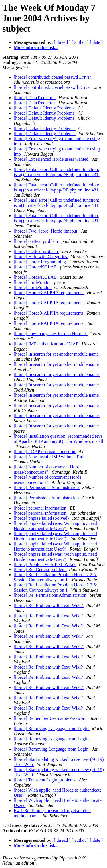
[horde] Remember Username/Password (51, 718)
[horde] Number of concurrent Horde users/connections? (48, 469)
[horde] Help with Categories (41, 257)
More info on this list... (36, 47)
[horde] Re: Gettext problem (40, 570)
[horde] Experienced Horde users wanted (52, 159)
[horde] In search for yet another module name (57, 354)
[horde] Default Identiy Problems (45, 108)
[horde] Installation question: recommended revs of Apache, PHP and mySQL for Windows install (58, 439)
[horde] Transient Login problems (45, 780)
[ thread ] (62, 42)
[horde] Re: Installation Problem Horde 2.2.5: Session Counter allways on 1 (55, 577)
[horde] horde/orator (33, 282)
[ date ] (96, 42)
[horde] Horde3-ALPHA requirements (49, 293)
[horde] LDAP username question (45, 452)
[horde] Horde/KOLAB (36, 267)
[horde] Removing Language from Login (52, 729)
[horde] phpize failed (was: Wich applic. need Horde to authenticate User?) (55, 526)
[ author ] (80, 42)
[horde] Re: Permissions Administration (51, 595)
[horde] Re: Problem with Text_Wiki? (49, 605)
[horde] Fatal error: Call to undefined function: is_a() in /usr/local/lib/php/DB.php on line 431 (57, 172)
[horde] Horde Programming (40, 262)
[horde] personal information (41, 508)
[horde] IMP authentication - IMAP (47, 344)
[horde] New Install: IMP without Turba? (52, 457)
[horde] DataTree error (35, 98)
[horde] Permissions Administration (47, 487)
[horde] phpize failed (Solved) (42, 518)
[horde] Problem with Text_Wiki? (45, 564)
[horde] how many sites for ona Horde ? (51, 334)
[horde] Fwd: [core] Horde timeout (46, 231)
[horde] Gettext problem (37, 241)
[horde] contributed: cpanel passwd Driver (53, 77)
